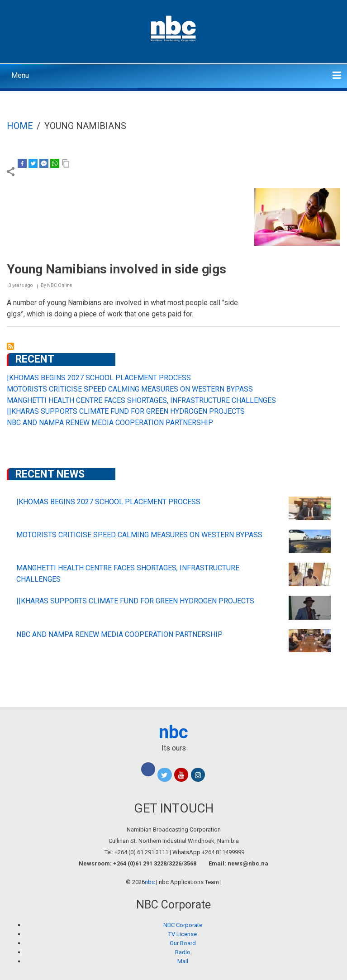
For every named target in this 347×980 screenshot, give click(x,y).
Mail (183, 961)
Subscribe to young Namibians (10, 346)
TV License (183, 934)
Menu (20, 75)
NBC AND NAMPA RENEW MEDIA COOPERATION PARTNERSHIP (110, 423)
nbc (173, 732)
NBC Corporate (183, 925)
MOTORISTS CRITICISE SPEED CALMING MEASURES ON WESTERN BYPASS (130, 389)
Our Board (183, 943)
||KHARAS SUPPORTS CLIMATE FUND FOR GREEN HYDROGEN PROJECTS (126, 411)
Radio (183, 952)
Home (20, 126)
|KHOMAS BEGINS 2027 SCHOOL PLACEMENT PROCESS (99, 378)
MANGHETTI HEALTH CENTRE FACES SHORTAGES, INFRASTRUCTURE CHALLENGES (141, 400)
